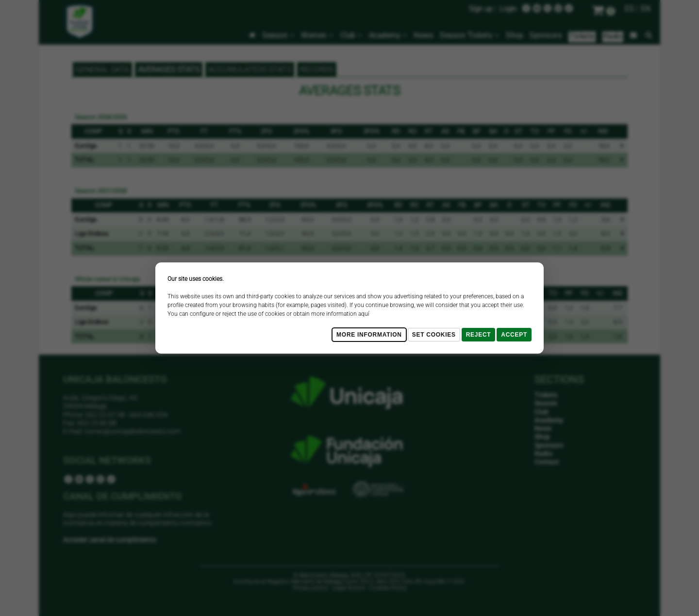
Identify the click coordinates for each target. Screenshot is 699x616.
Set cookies (434, 335)
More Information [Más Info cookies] (369, 335)
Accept (514, 335)
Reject (479, 335)
